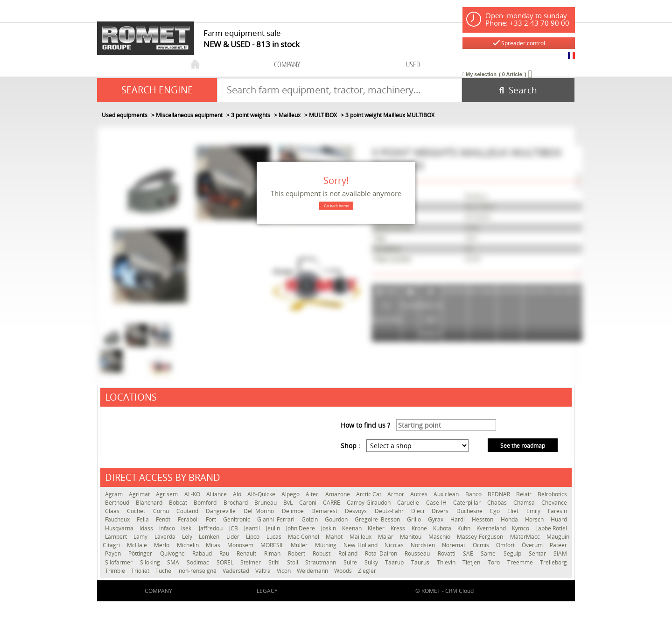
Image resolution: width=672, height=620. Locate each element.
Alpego (291, 494)
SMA (175, 562)
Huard (559, 519)
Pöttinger (142, 553)
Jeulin (274, 528)
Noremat (455, 545)
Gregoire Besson (378, 519)
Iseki (188, 528)
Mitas (214, 545)
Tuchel (165, 571)
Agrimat (140, 494)
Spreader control (519, 43)
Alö (238, 494)
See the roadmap (523, 446)
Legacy (267, 591)
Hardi (459, 519)
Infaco (168, 528)
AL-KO (193, 494)
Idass (147, 528)
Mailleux (361, 537)
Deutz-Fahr (391, 511)
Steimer (252, 562)
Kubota (443, 528)
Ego (496, 511)
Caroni (309, 503)
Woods (344, 571)
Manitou (412, 537)
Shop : (350, 446)
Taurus (422, 562)
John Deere (301, 528)
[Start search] (518, 90)
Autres (420, 494)
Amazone (338, 494)
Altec (313, 494)
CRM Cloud (459, 591)
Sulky (373, 562)
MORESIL (273, 545)
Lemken (210, 537)
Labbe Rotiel (551, 528)
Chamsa (525, 503)
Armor (396, 494)
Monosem (241, 545)
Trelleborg (553, 562)
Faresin (557, 511)
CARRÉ (332, 503)
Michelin (189, 545)
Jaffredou (211, 528)
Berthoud (118, 503)
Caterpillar (468, 503)
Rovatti (448, 553)
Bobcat (179, 503)
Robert (298, 553)
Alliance (217, 494)
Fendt (164, 519)
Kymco (521, 528)
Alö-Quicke (262, 494)
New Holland (362, 545)
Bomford (206, 503)
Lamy (141, 537)
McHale (138, 545)
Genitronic (238, 519)
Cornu (162, 511)
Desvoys (357, 511)
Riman (274, 553)
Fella (144, 519)
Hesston (484, 519)
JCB (234, 528)
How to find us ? (365, 425)
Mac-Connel (304, 537)
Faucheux (119, 519)
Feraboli (189, 519)
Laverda (166, 537)
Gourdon (337, 519)
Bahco (474, 494)
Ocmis (482, 545)
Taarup (396, 562)
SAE (469, 553)
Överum (533, 545)
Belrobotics (552, 494)
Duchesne (471, 511)
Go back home (336, 206)
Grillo (415, 519)
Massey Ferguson (481, 537)
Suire (352, 562)
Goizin (311, 519)
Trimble (116, 571)
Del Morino (260, 511)
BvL (289, 503)
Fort (212, 519)
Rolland (349, 553)
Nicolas (395, 545)
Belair (525, 494)
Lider (234, 537)
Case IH (437, 503)
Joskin (329, 528)
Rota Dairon (383, 553)
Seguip (514, 553)
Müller (300, 545)
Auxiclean (447, 494)
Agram (115, 494)
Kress (399, 528)
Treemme (521, 562)
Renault (248, 553)
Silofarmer (120, 562)
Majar (387, 537)
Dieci (419, 511)
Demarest (326, 511)
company (287, 64)
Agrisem (168, 494)
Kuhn (465, 528)
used (413, 64)
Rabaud (203, 553)
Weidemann (313, 571)
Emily (535, 511)
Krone (420, 528)
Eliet (514, 511)
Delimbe (294, 511)
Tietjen (473, 562)
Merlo (163, 545)
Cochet (137, 511)
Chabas (498, 503)
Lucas (275, 537)
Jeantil (253, 528)
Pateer (558, 545)
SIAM (560, 553)
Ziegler (367, 571)
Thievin (448, 562)
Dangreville (222, 511)
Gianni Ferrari (277, 519)
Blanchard (150, 503)
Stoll (294, 562)
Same (490, 553)
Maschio (440, 537)
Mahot (335, 537)
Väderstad (237, 571)
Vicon (284, 571)
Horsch (535, 519)
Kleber (377, 528)
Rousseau (419, 553)
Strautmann (322, 562)
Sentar (539, 553)
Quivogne (174, 553)
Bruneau (266, 503)
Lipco (254, 537)
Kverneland (492, 528)
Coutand (189, 511)
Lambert (117, 537)
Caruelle (409, 503)
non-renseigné (198, 571)
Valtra (264, 571)
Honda (511, 519)
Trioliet (141, 571)
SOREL (226, 562)
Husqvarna (120, 528)
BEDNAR (500, 494)
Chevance (554, 503)
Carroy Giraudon (370, 503)
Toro (495, 562)
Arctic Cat (369, 494)
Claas (114, 511)
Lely (188, 537)
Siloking (151, 562)
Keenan (353, 528)
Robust (323, 553)
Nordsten (424, 545)
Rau (226, 553)
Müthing (327, 545)
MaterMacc (526, 537)
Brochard (237, 503)
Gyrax (437, 519)
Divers (441, 511)
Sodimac (199, 562)
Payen (114, 553)
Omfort (507, 545)
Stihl (275, 562)
